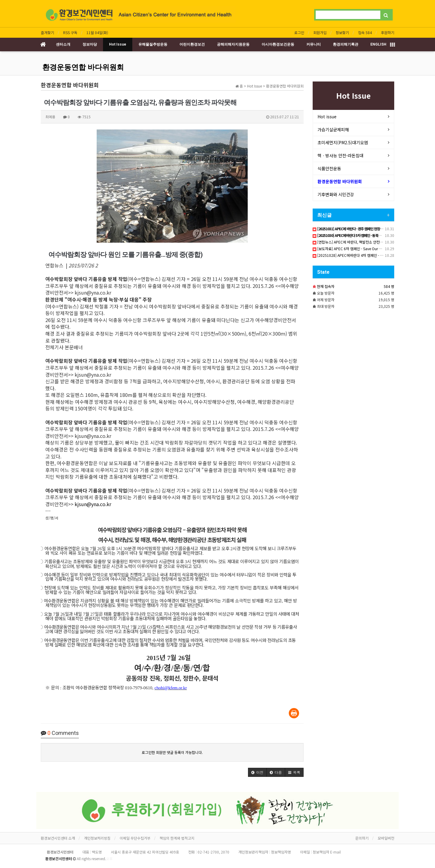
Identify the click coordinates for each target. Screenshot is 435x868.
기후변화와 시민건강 (336, 194)
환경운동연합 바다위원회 (83, 67)
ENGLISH (378, 44)
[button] (257, 772)
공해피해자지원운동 (233, 44)
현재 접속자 (326, 286)
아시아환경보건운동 (278, 44)
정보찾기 (342, 32)
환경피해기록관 (346, 44)
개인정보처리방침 (97, 838)
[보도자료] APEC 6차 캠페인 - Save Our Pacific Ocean (357, 249)
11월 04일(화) (97, 32)
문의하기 (362, 838)
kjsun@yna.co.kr (93, 504)
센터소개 (63, 44)
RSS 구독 (70, 32)
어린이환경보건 (192, 44)
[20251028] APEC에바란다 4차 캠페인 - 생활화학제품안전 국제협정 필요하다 (374, 255)
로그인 (299, 32)
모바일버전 (386, 838)
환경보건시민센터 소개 (58, 838)
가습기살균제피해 (333, 129)
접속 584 (365, 32)
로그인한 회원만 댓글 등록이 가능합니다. (172, 752)
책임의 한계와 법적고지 (177, 838)
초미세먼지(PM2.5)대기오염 (343, 142)
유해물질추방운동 (153, 44)
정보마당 (90, 44)
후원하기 (388, 32)
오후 (109, 858)
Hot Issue (118, 44)
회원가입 (320, 32)
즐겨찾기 (47, 32)
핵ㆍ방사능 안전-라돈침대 (340, 155)
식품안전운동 (329, 168)
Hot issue (327, 116)
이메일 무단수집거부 (135, 838)
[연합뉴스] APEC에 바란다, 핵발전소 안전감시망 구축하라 (358, 242)
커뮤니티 (314, 44)
